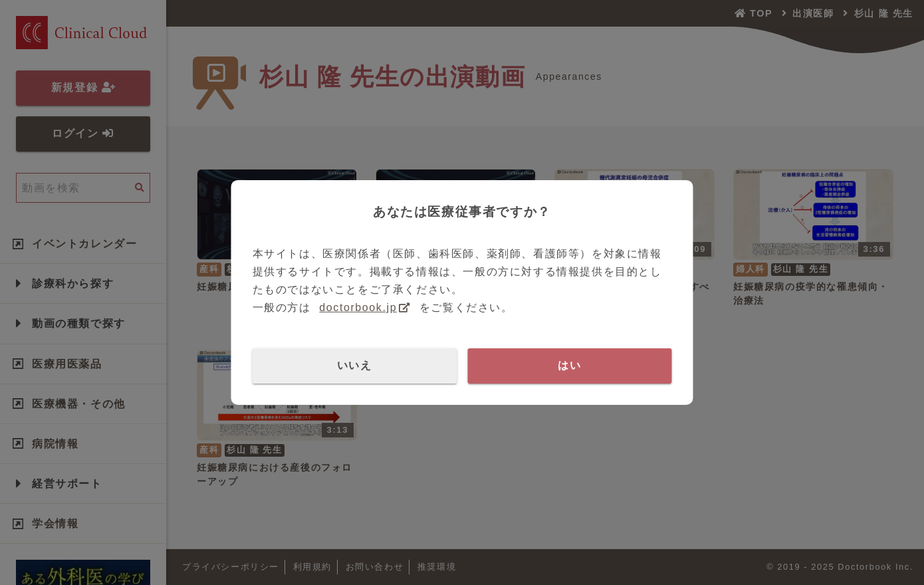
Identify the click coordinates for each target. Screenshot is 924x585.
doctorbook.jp (358, 307)
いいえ (355, 365)
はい (569, 365)
